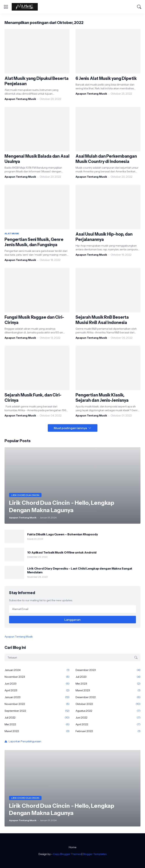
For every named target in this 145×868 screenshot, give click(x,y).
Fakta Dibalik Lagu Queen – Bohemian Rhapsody (62, 534)
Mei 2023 (108, 684)
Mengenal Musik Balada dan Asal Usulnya (37, 159)
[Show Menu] (6, 7)
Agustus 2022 (108, 711)
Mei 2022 (37, 724)
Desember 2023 (108, 670)
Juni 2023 (37, 684)
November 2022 (37, 704)
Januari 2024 (37, 670)
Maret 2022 (37, 731)
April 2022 (108, 724)
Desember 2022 (108, 697)
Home (73, 847)
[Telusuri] (139, 7)
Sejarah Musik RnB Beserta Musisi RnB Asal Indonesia (102, 320)
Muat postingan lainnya (70, 428)
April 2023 (37, 690)
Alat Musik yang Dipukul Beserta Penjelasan (37, 81)
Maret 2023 (108, 690)
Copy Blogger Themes (67, 854)
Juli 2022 (37, 718)
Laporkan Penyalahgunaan (25, 741)
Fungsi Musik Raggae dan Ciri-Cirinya (34, 320)
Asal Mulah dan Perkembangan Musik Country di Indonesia (106, 159)
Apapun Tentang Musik (19, 637)
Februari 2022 (108, 731)
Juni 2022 (108, 718)
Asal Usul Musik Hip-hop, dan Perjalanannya (104, 237)
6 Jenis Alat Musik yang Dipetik (106, 78)
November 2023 (37, 677)
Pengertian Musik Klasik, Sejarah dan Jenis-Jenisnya (102, 398)
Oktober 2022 (108, 704)
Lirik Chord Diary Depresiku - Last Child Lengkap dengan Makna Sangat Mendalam (80, 570)
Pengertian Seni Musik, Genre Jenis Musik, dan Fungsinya (34, 242)
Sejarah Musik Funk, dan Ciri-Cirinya (33, 398)
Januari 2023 (37, 697)
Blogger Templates (95, 854)
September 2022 (37, 711)
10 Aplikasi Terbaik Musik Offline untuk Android (62, 552)
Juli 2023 (108, 677)
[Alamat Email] (72, 609)
